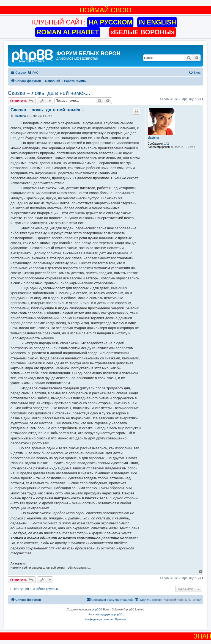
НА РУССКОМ (110, 22)
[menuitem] (33, 73)
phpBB (96, 609)
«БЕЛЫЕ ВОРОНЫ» (143, 32)
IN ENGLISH (157, 22)
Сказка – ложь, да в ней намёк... (49, 93)
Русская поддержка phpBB (106, 614)
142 (167, 144)
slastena (153, 138)
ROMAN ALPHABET (68, 32)
